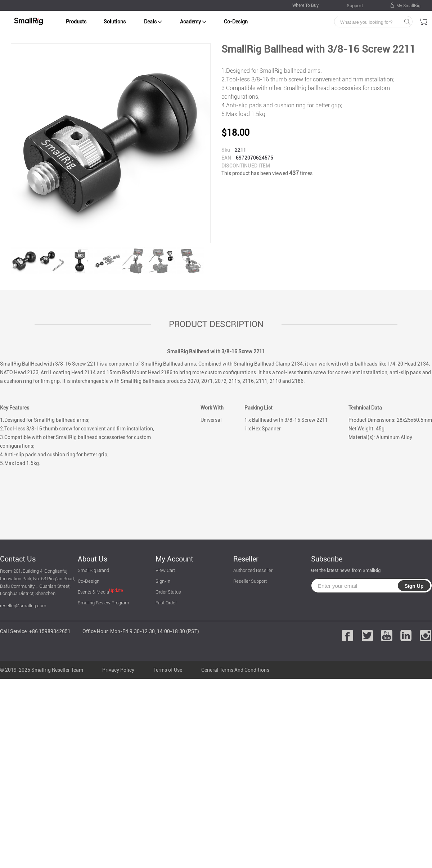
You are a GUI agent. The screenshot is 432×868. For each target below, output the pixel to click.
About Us (93, 559)
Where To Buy (305, 5)
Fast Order (166, 603)
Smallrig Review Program (103, 603)
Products (76, 22)
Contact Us (18, 559)
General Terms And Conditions (235, 670)
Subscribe (327, 559)
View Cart (165, 570)
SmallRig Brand (93, 570)
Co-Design (236, 22)
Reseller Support (250, 581)
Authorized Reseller (253, 570)
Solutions (115, 22)
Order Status (168, 592)
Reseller (246, 559)
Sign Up (414, 586)
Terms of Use (168, 670)
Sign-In (163, 581)
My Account (174, 559)
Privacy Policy (118, 670)
